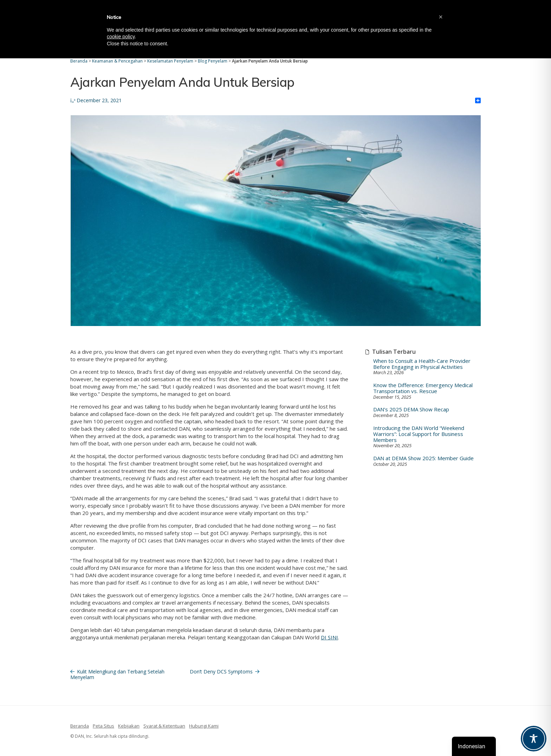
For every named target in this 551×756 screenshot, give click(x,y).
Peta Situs (103, 726)
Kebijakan (129, 726)
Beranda (80, 726)
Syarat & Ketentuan (164, 726)
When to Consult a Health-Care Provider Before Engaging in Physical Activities (422, 364)
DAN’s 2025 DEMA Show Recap (411, 409)
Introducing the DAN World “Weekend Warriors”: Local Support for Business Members (419, 434)
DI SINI (329, 637)
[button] (441, 17)
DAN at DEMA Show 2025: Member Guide (423, 458)
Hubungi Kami (204, 726)
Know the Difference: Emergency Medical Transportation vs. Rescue (423, 388)
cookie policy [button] (121, 37)
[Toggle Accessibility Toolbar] (534, 739)
